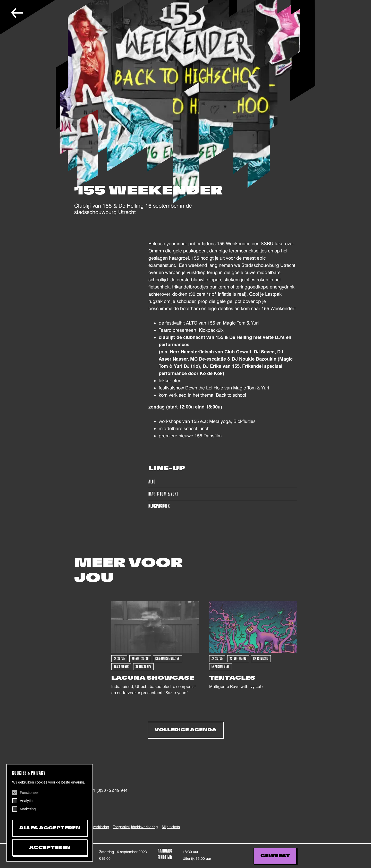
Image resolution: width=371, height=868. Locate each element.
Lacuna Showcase (153, 678)
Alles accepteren (50, 828)
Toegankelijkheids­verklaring (135, 827)
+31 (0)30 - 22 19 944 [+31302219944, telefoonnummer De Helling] (107, 790)
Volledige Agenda (185, 730)
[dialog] (50, 813)
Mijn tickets (171, 827)
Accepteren (50, 848)
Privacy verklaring (95, 827)
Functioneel (29, 793)
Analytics (27, 801)
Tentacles (232, 678)
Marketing (28, 809)
